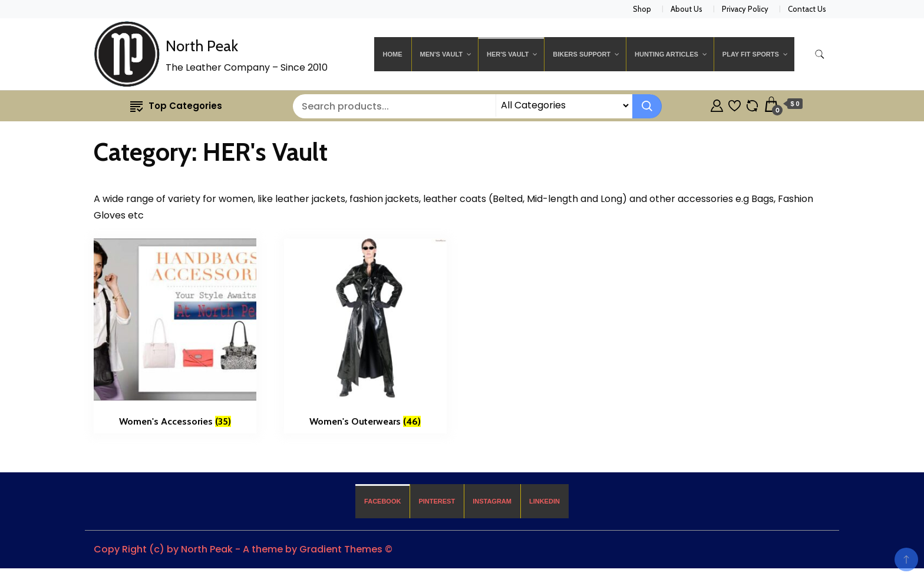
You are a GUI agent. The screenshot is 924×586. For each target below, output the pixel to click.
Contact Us (807, 9)
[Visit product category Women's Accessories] (175, 336)
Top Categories (176, 106)
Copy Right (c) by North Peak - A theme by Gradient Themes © (243, 549)
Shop (642, 9)
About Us (687, 9)
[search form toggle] (820, 54)
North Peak (202, 46)
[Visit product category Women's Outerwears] (365, 336)
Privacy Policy (745, 9)
